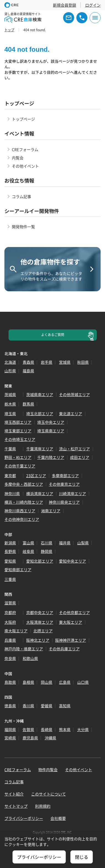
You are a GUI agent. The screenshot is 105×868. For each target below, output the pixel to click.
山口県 (83, 682)
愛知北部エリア (40, 561)
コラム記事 (21, 196)
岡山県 (47, 682)
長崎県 (47, 729)
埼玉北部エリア (40, 414)
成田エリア (80, 457)
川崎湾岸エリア (72, 493)
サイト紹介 (14, 794)
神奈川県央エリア (64, 502)
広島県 (65, 682)
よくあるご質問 (53, 335)
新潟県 (10, 543)
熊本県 (65, 729)
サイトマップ (16, 806)
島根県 (28, 682)
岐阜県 (28, 551)
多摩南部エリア (65, 475)
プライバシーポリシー (24, 818)
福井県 (65, 543)
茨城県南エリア (40, 394)
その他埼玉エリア (20, 439)
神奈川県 (12, 493)
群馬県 (28, 404)
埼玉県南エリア (51, 431)
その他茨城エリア (74, 394)
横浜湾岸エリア (40, 493)
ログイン (93, 5)
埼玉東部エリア (18, 431)
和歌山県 (30, 658)
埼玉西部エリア (18, 422)
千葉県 (10, 449)
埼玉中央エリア (51, 422)
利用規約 (43, 806)
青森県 (28, 362)
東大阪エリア (71, 622)
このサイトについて (49, 794)
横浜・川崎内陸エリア (24, 502)
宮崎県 (10, 738)
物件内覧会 (48, 770)
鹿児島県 (30, 738)
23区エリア (36, 475)
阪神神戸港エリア (71, 640)
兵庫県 (10, 640)
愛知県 (10, 561)
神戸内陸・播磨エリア (24, 649)
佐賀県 (28, 729)
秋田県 (83, 362)
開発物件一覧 (23, 227)
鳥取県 (10, 682)
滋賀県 (10, 603)
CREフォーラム (25, 149)
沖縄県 (50, 738)
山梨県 (83, 543)
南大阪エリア (16, 631)
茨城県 (10, 394)
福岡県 (10, 729)
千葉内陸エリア (51, 457)
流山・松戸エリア (74, 449)
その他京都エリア (74, 612)
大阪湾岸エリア (40, 622)
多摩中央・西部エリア (24, 484)
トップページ (23, 119)
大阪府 (10, 622)
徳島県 (10, 706)
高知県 (65, 706)
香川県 (28, 706)
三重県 (10, 579)
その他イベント (25, 166)
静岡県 (47, 551)
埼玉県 (10, 414)
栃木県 (10, 404)
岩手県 (47, 362)
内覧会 (18, 158)
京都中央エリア (40, 612)
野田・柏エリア (18, 457)
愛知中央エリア (72, 561)
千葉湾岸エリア (40, 449)
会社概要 (58, 818)
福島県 (28, 371)
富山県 (28, 543)
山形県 (10, 371)
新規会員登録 (64, 5)
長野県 (10, 551)
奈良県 (10, 658)
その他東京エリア (64, 484)
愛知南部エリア (18, 570)
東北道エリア (71, 414)
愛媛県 (47, 706)
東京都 (10, 475)
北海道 (10, 362)
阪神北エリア (38, 640)
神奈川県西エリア (20, 511)
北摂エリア (43, 631)
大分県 (83, 729)
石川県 (47, 543)
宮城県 (65, 362)
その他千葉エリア (20, 466)
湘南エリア (51, 511)
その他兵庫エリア (64, 649)
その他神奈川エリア (22, 519)
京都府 (10, 612)
